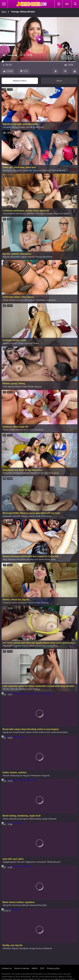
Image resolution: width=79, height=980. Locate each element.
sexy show (8, 473)
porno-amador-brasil (42, 170)
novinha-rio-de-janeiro (13, 170)
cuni (32, 430)
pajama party (23, 430)
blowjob (23, 689)
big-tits (7, 257)
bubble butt (39, 127)
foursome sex (23, 559)
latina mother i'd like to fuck (39, 732)
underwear (51, 300)
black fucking (35, 819)
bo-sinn (21, 862)
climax (31, 387)
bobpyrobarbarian (22, 473)
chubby (50, 214)
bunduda (24, 948)
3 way (24, 387)
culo (5, 387)
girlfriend (31, 214)
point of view (34, 603)
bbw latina (41, 214)
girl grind (7, 905)
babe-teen (28, 170)
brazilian (7, 948)
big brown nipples (62, 214)
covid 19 (15, 343)
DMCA (35, 968)
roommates (41, 646)
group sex (8, 732)
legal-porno (31, 862)
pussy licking (14, 387)
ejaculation (16, 257)
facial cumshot (17, 300)
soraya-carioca (36, 948)
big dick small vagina (19, 819)
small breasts (19, 732)
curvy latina (53, 646)
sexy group (54, 473)
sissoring (17, 905)
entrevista (48, 948)
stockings (39, 430)
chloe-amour (30, 300)
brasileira (8, 516)
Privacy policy (53, 968)
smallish (7, 127)
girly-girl (26, 905)
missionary (47, 516)
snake (45, 819)
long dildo (17, 646)
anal (54, 559)
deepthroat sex (37, 473)
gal (47, 473)
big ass (22, 127)
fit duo (6, 689)
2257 (42, 968)
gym (45, 905)
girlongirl (29, 343)
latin (22, 343)
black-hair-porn (54, 862)
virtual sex (23, 603)
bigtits (13, 430)
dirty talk (14, 689)
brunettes (41, 300)
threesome (36, 776)
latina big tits (17, 776)
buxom (7, 776)
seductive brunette (60, 732)
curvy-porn (42, 862)
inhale (6, 300)
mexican (17, 516)
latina (15, 127)
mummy (7, 603)
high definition (10, 559)
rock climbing (34, 689)
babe (36, 343)
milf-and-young (59, 170)
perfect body (35, 516)
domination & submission (14, 214)
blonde (29, 127)
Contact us (7, 968)
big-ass (16, 948)
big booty (8, 646)
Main (4, 12)
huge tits (46, 776)
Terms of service (22, 968)
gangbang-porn (10, 862)
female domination (44, 257)
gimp (24, 257)
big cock (34, 559)
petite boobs (45, 559)
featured (53, 819)
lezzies (7, 343)
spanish (32, 257)
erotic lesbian (29, 646)
